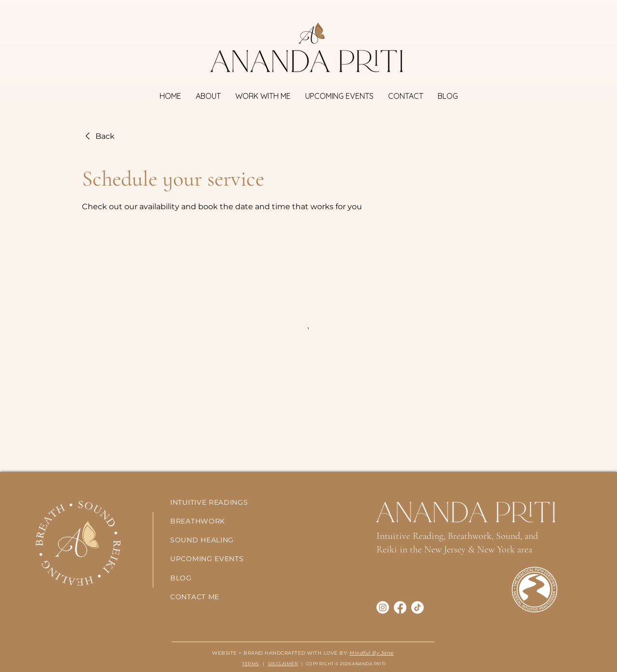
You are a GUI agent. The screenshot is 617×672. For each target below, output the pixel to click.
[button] (263, 96)
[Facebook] (400, 607)
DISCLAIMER (283, 664)
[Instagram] (383, 607)
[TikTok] (417, 607)
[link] (98, 136)
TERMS (250, 664)
